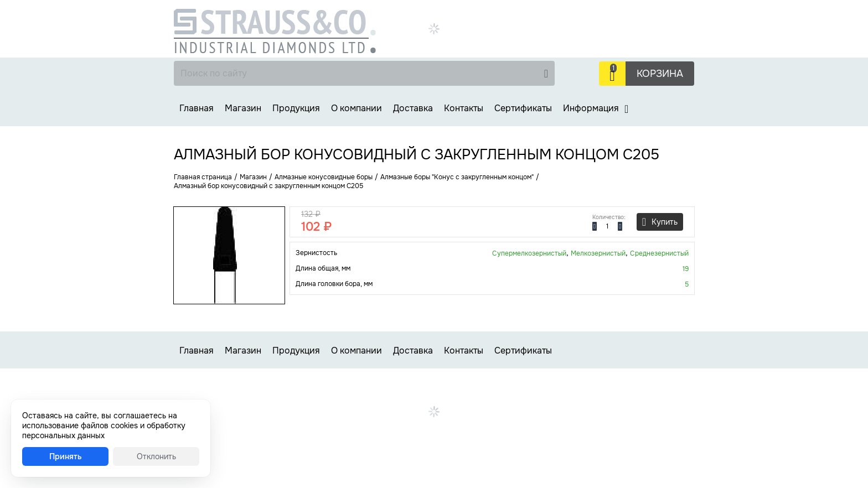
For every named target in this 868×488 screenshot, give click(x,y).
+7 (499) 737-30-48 (636, 14)
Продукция (296, 108)
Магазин (243, 108)
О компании (356, 108)
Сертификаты (523, 108)
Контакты (464, 108)
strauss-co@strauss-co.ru (577, 51)
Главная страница (203, 177)
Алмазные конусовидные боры (324, 177)
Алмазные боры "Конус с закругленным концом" (457, 177)
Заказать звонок (563, 39)
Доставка (413, 108)
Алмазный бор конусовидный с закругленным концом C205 (268, 186)
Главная (197, 108)
